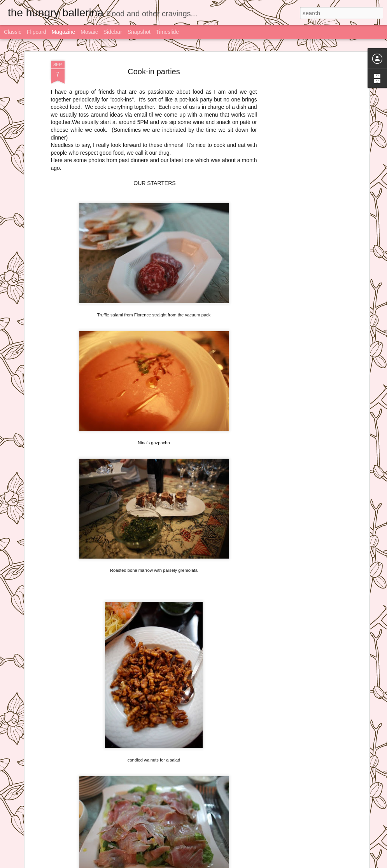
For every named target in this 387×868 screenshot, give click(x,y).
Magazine (64, 32)
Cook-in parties (154, 70)
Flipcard (37, 32)
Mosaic (89, 32)
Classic (13, 32)
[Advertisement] (300, 182)
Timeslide (167, 32)
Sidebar (113, 32)
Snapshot (139, 32)
